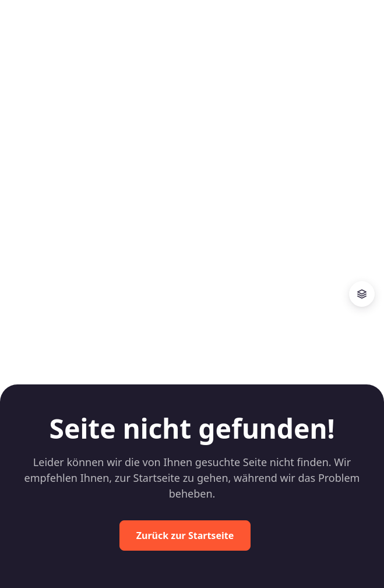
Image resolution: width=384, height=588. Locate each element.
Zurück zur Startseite (185, 535)
